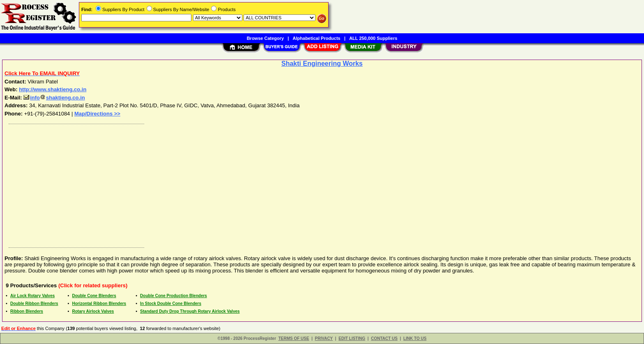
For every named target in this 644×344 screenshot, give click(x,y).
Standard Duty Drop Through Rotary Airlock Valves (190, 311)
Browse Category (265, 38)
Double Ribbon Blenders (34, 304)
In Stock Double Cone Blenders (171, 304)
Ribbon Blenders (27, 311)
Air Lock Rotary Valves (32, 296)
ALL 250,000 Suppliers (373, 38)
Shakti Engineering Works (322, 63)
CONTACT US (384, 338)
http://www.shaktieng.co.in (53, 89)
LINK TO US (415, 338)
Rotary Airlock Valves (93, 311)
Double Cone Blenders (94, 296)
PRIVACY (324, 338)
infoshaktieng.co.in (54, 98)
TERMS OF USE (294, 338)
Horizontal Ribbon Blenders (99, 304)
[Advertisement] (252, 184)
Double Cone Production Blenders (174, 296)
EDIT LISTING (352, 338)
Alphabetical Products (317, 38)
